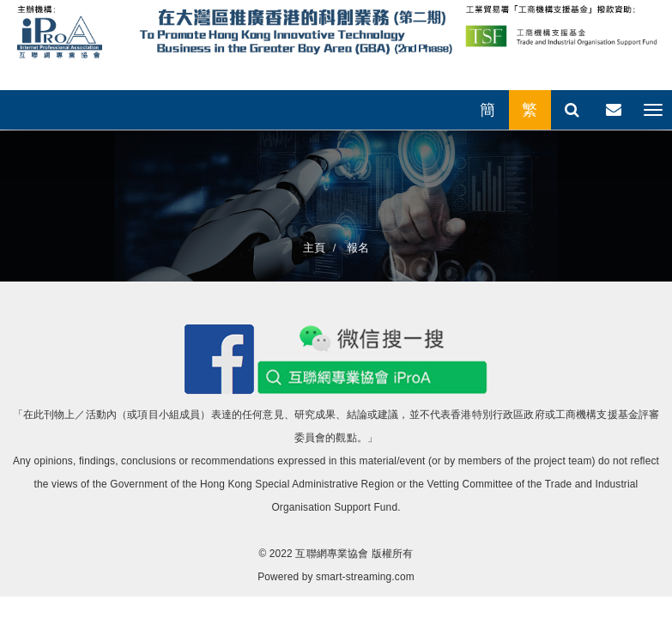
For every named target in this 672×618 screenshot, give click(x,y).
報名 (356, 248)
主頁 (314, 248)
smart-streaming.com (365, 577)
